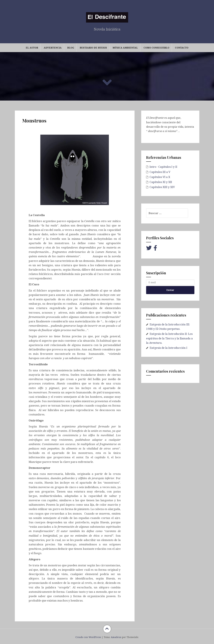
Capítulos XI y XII (161, 182)
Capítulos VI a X (160, 177)
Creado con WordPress (88, 637)
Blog (71, 48)
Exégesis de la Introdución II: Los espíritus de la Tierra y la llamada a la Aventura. (169, 338)
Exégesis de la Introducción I (168, 348)
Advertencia (53, 48)
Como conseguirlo (156, 48)
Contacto (182, 48)
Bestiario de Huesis (93, 48)
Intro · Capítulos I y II (163, 167)
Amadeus (116, 637)
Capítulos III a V (160, 172)
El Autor (32, 48)
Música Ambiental (125, 48)
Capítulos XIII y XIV (162, 187)
